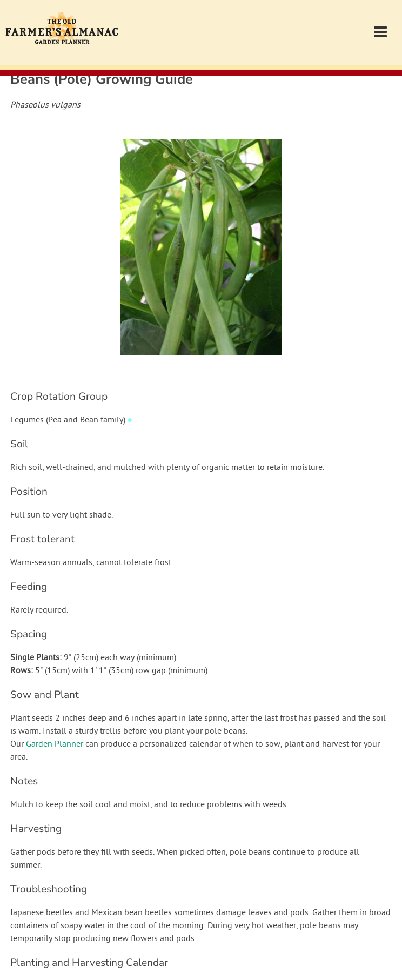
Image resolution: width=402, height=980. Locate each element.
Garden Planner (55, 744)
